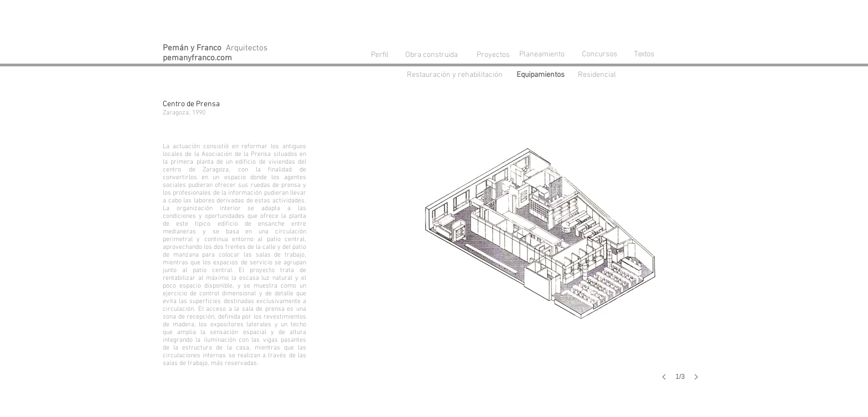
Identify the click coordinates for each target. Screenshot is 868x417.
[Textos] (644, 55)
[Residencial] (600, 75)
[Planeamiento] (544, 54)
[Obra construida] (431, 55)
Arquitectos (215, 48)
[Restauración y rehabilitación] (460, 75)
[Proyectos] (493, 55)
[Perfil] (380, 55)
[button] (542, 252)
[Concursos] (600, 55)
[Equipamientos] (543, 75)
